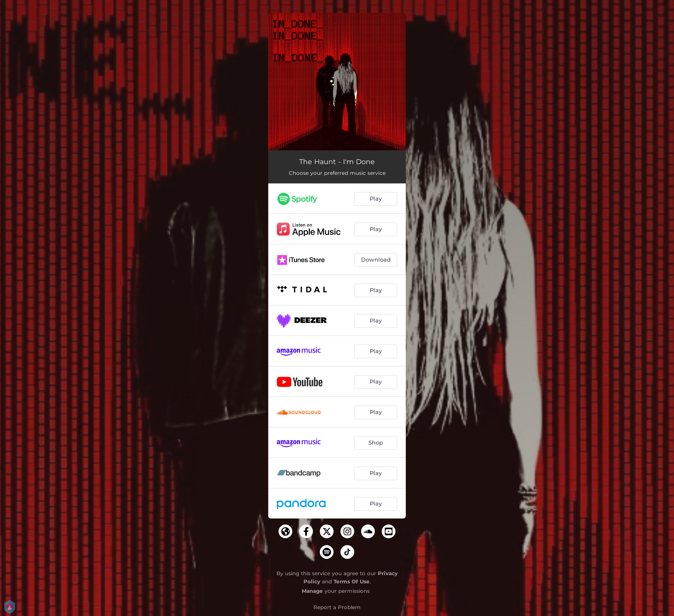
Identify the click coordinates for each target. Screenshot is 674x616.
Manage (312, 591)
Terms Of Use (352, 581)
